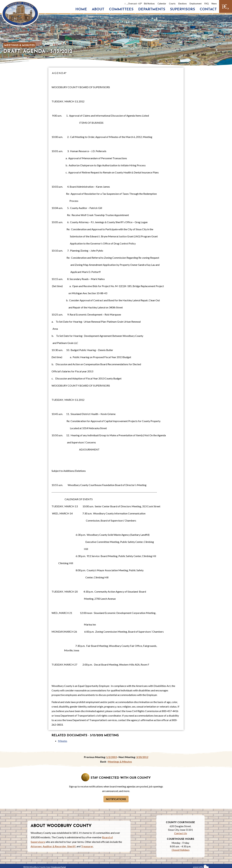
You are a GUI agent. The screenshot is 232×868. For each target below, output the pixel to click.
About (98, 9)
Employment (196, 4)
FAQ (207, 4)
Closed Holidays (181, 850)
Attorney (36, 846)
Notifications (116, 799)
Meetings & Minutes (19, 45)
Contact (208, 9)
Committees (121, 9)
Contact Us (181, 833)
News (214, 4)
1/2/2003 (111, 757)
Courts (172, 4)
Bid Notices (149, 4)
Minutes (63, 741)
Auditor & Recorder (54, 846)
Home (81, 9)
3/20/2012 (142, 757)
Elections (183, 4)
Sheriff (71, 846)
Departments (152, 9)
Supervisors (182, 9)
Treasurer (87, 846)
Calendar (162, 4)
